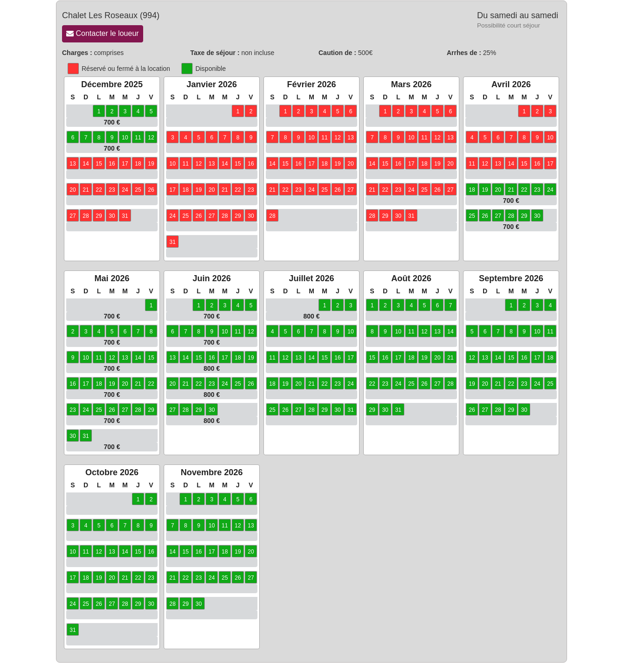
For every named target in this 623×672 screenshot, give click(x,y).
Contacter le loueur (103, 33)
